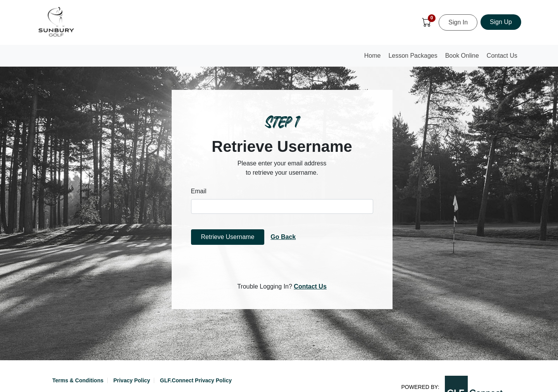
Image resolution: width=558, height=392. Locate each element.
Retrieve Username (228, 237)
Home (374, 58)
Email (199, 191)
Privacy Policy (132, 380)
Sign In (458, 22)
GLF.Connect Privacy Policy (196, 380)
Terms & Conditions (78, 380)
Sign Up (501, 22)
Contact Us (502, 56)
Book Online (462, 56)
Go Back (283, 237)
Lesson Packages (413, 56)
